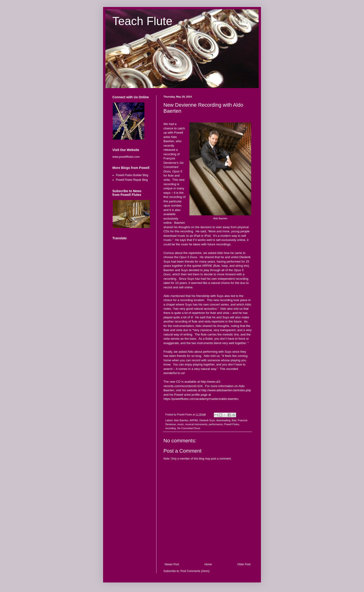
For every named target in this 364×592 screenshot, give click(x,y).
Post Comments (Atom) (195, 571)
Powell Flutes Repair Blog (132, 180)
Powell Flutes (232, 424)
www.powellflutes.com (126, 157)
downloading (223, 420)
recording (171, 428)
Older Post (244, 564)
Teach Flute (142, 21)
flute (234, 420)
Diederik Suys (207, 420)
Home (208, 564)
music (181, 424)
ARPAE (194, 420)
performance (216, 424)
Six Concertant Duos (189, 428)
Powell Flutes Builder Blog (132, 175)
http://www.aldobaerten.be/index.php (226, 390)
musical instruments (196, 424)
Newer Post (172, 564)
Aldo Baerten (181, 420)
